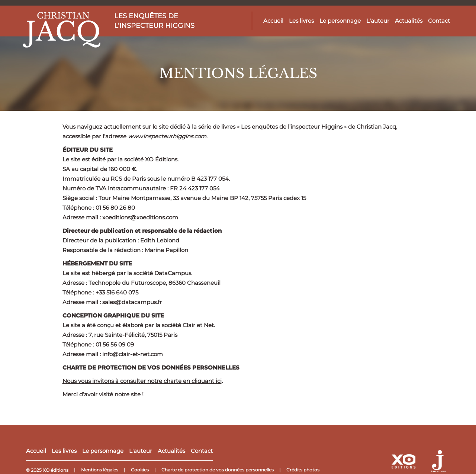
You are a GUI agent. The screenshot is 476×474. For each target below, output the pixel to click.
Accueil (273, 21)
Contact (439, 21)
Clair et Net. (199, 325)
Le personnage (340, 21)
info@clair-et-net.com (133, 354)
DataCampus (173, 273)
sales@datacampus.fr (132, 302)
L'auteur (378, 21)
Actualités (409, 21)
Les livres (301, 21)
